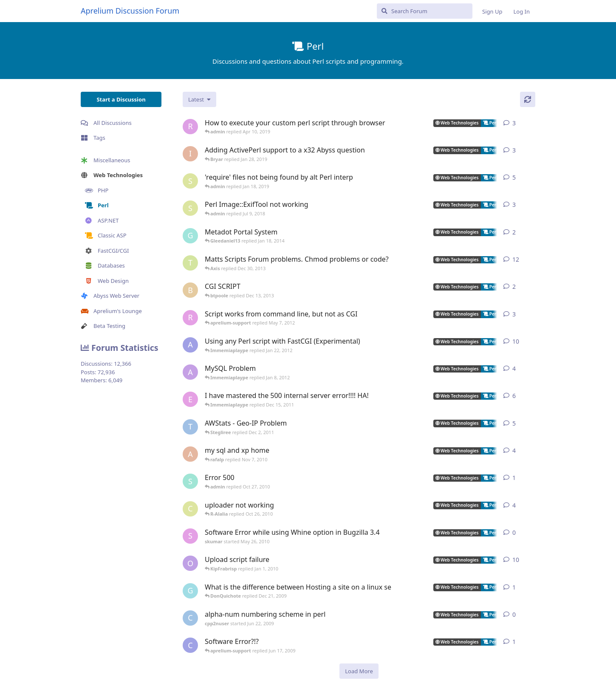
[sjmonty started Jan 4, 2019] (190, 181)
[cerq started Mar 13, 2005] (190, 509)
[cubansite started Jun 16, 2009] (190, 645)
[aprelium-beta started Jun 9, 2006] (190, 345)
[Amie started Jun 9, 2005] (190, 454)
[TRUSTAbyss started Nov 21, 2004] (190, 427)
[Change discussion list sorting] (199, 99)
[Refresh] (528, 99)
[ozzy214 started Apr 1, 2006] (190, 563)
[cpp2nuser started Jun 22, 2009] (190, 618)
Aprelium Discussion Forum (130, 11)
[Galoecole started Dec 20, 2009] (190, 591)
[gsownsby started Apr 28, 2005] (190, 236)
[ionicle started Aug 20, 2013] (190, 154)
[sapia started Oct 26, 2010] (190, 481)
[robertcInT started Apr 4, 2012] (190, 318)
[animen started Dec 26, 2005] (190, 372)
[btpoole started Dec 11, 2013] (190, 290)
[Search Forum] (425, 11)
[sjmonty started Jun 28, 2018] (190, 208)
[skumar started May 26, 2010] (190, 536)
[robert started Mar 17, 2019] (190, 127)
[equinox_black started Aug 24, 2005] (190, 399)
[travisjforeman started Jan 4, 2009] (190, 263)
